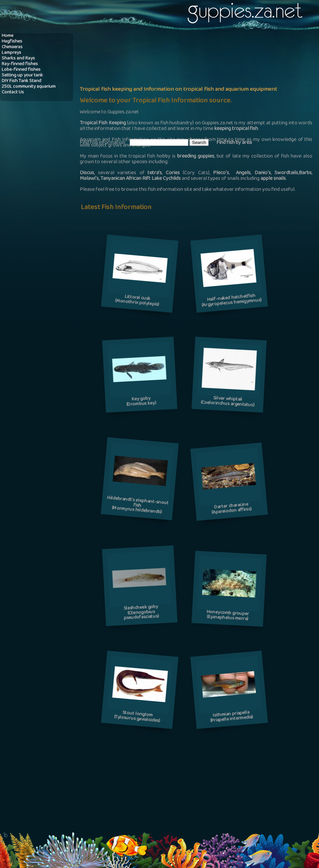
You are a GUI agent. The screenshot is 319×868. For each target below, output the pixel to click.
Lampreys (11, 53)
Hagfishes (12, 42)
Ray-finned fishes (20, 64)
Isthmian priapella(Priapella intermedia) (232, 717)
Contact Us (13, 93)
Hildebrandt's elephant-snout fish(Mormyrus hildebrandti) (138, 505)
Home (7, 36)
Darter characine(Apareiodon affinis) (232, 509)
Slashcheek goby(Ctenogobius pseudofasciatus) (142, 613)
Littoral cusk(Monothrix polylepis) (137, 301)
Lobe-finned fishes (21, 70)
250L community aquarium (29, 87)
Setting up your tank (22, 76)
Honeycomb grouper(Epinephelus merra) (228, 616)
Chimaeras (12, 47)
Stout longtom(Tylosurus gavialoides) (137, 717)
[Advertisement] (167, 85)
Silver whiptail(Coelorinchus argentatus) (227, 402)
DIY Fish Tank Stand (21, 81)
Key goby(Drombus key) (141, 402)
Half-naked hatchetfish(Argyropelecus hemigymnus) (232, 301)
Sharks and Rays (18, 59)
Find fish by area (234, 143)
